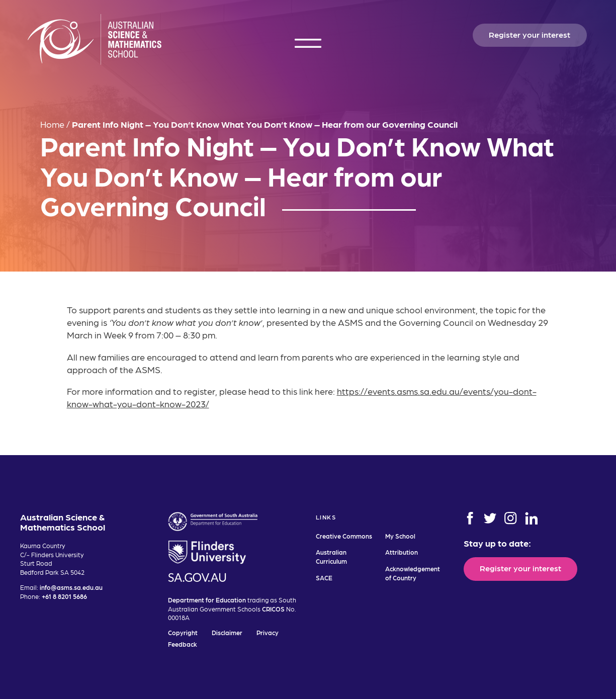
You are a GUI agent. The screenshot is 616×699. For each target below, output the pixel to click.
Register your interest (530, 34)
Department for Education (207, 600)
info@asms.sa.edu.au (71, 587)
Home (52, 124)
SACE (324, 578)
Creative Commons (344, 536)
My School (400, 536)
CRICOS (273, 609)
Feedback (183, 644)
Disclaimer (227, 632)
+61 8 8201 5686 (64, 596)
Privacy (268, 632)
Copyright (183, 632)
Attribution (402, 552)
